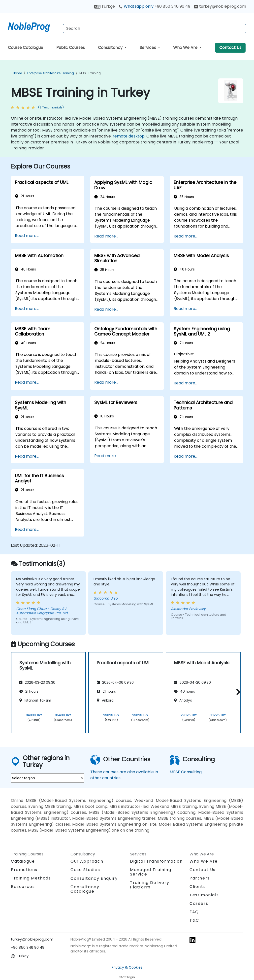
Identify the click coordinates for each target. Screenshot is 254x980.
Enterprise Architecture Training (51, 73)
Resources (23, 887)
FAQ (194, 912)
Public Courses (71, 48)
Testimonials (204, 895)
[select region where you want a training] (48, 778)
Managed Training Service (151, 872)
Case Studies (85, 870)
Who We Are (186, 48)
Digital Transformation (156, 861)
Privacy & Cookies (127, 967)
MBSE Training (90, 73)
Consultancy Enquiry (94, 879)
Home (17, 73)
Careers (199, 903)
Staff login (127, 977)
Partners (200, 878)
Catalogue (23, 861)
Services (148, 48)
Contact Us (230, 48)
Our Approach (87, 861)
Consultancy (111, 48)
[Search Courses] (155, 29)
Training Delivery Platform (150, 885)
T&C (194, 920)
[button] (237, 692)
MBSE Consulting (186, 772)
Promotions (24, 870)
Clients (198, 887)
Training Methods (31, 878)
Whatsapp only (154, 6)
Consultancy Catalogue (85, 889)
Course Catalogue (26, 48)
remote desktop (129, 136)
